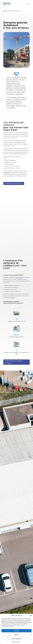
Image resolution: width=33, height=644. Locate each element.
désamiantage (7, 173)
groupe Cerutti (19, 277)
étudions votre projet (14, 183)
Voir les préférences (17, 639)
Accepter (16, 631)
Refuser (17, 635)
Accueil (5, 11)
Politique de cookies (16, 642)
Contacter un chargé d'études (13, 362)
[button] (31, 616)
